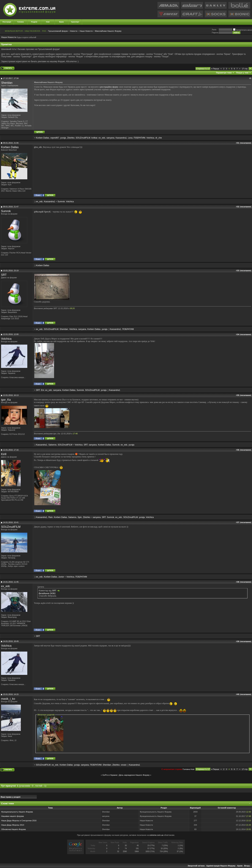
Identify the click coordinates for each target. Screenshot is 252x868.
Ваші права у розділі (11, 797)
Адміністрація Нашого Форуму (221, 866)
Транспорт (75, 22)
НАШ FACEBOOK (32, 31)
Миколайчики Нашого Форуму (108, 31)
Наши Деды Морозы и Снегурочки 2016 (19, 821)
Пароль (215, 33)
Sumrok (61, 202)
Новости (74, 31)
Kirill (4, 454)
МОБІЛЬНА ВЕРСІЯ (14, 31)
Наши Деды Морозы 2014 (13, 825)
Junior (61, 577)
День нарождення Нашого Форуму (134, 775)
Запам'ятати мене (242, 30)
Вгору (247, 866)
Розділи (34, 22)
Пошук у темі (242, 73)
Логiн (214, 30)
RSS (44, 31)
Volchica (150, 138)
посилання (245, 143)
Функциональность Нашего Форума (17, 812)
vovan (124, 765)
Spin (80, 517)
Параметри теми (224, 73)
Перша (215, 69)
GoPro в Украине (110, 775)
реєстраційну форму (109, 87)
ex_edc (102, 138)
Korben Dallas (42, 138)
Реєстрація (7, 22)
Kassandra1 (121, 138)
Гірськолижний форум (58, 31)
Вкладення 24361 (47, 593)
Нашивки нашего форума (13, 816)
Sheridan (7, 83)
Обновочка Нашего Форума (13, 829)
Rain (50, 517)
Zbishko (71, 138)
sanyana (110, 138)
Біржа (61, 22)
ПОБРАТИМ (139, 138)
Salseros (52, 445)
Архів (240, 866)
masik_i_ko (8, 699)
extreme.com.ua (156, 835)
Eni (42, 390)
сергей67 (55, 138)
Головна (21, 22)
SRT (4, 275)
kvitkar (94, 138)
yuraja (63, 138)
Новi (192, 769)
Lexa (130, 138)
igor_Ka (6, 400)
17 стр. (245, 69)
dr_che (159, 138)
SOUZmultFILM (83, 138)
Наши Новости (86, 31)
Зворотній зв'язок (196, 866)
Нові (48, 22)
